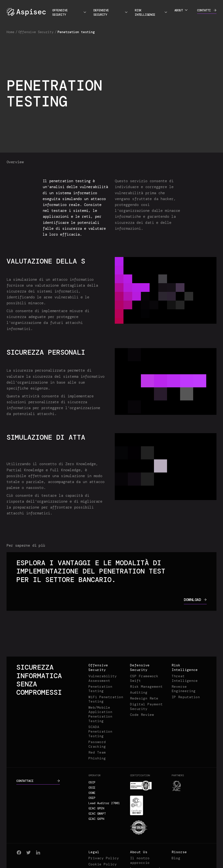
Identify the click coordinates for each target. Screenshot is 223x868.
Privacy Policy (104, 858)
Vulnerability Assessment (103, 678)
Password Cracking (97, 744)
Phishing (97, 758)
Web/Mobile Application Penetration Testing (100, 714)
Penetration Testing (100, 689)
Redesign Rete (144, 698)
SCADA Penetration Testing (100, 731)
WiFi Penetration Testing (106, 699)
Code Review (142, 715)
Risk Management (146, 687)
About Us (139, 852)
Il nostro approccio (140, 860)
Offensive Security (70, 12)
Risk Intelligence (151, 12)
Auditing (139, 692)
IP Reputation (186, 697)
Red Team (97, 752)
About (181, 10)
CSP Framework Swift (144, 678)
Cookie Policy (103, 864)
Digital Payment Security (146, 706)
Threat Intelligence (185, 678)
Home (10, 32)
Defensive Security (111, 12)
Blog (176, 858)
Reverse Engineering (184, 689)
